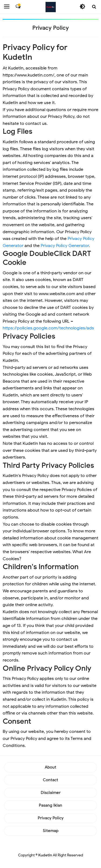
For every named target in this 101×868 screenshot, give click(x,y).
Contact (50, 780)
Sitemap (51, 831)
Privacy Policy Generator (65, 246)
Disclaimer (51, 793)
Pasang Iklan (50, 805)
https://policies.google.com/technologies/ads (48, 328)
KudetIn (45, 855)
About (50, 767)
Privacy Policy (51, 818)
